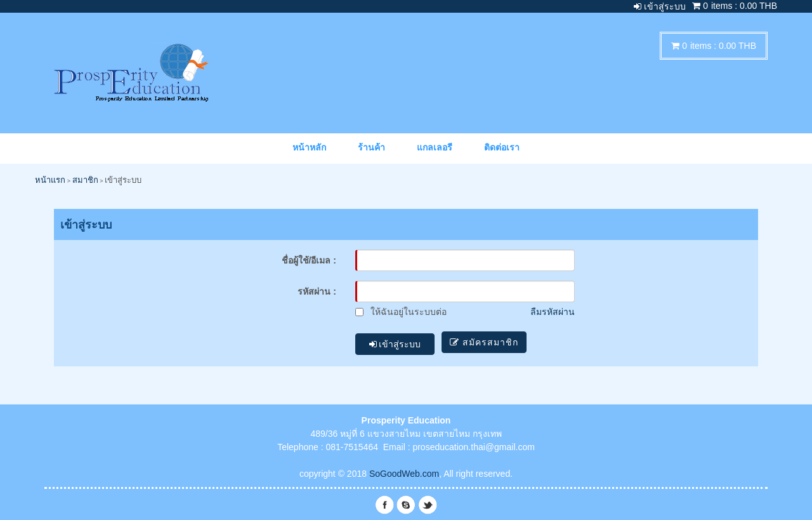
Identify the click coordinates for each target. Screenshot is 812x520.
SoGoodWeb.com (404, 470)
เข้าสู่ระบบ (395, 342)
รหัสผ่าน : (317, 291)
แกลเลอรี (435, 147)
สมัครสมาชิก (487, 342)
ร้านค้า (371, 147)
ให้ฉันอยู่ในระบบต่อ (401, 312)
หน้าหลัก (309, 147)
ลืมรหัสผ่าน (553, 312)
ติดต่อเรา (502, 147)
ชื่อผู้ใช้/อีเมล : (309, 260)
